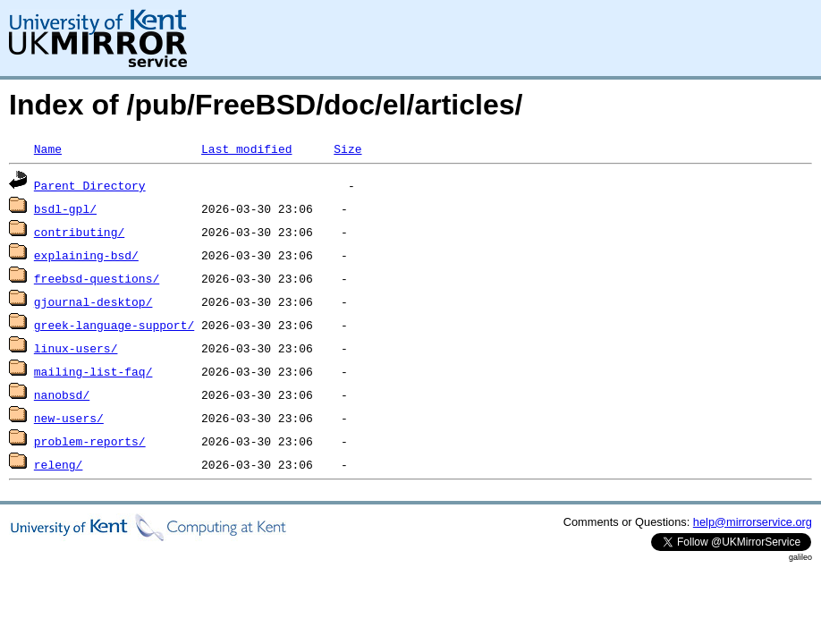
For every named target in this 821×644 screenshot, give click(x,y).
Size (347, 148)
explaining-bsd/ (86, 255)
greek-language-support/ (114, 325)
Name (48, 148)
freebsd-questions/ (97, 278)
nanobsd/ (62, 394)
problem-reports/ (90, 441)
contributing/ (79, 232)
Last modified (246, 148)
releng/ (59, 464)
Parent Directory (90, 185)
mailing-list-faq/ (93, 371)
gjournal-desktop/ (93, 301)
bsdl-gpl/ (65, 208)
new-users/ (69, 418)
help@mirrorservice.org (753, 522)
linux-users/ (76, 348)
